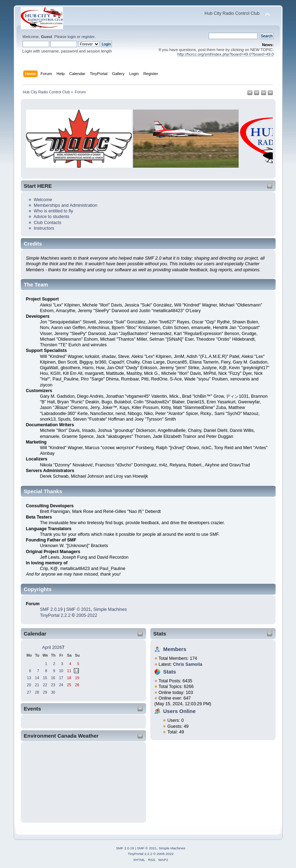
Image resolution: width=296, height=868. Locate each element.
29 (45, 692)
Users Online (180, 711)
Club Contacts (48, 223)
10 (61, 671)
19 (77, 678)
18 (69, 678)
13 (29, 678)
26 (77, 685)
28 (37, 692)
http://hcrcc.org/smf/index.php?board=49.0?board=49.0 (226, 54)
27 (29, 692)
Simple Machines (110, 609)
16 (53, 678)
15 (45, 678)
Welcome (43, 200)
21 (37, 685)
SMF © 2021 (78, 609)
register (88, 37)
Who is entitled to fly (53, 211)
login (72, 37)
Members (175, 649)
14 (37, 678)
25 (69, 685)
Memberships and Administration (66, 205)
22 (45, 685)
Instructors (44, 228)
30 (53, 692)
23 (53, 685)
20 (29, 685)
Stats (160, 634)
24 (61, 685)
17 (61, 678)
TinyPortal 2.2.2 (55, 615)
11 (69, 671)
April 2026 (52, 647)
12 (76, 671)
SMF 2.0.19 (51, 609)
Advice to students (51, 217)
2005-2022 (87, 615)
